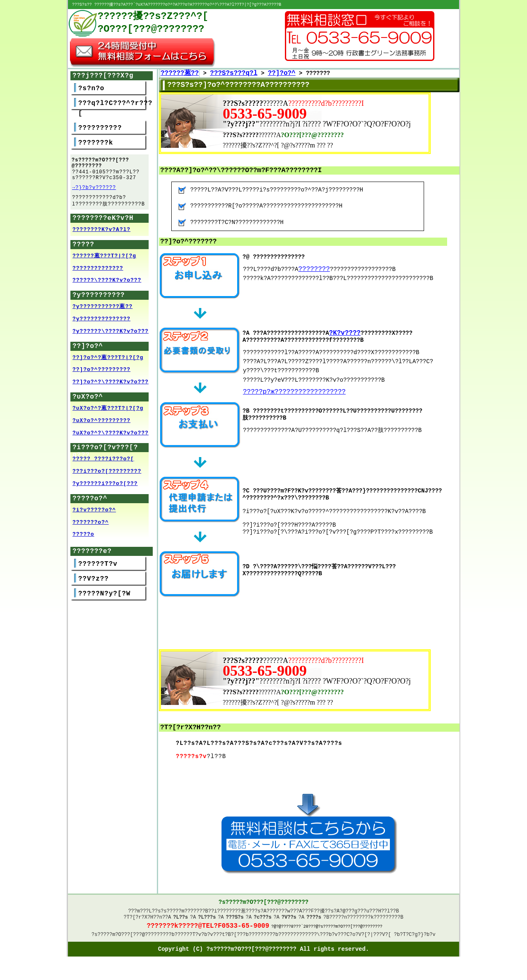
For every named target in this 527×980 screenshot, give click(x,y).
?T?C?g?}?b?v (417, 941)
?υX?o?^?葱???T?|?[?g (108, 414)
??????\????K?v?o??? (107, 286)
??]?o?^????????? (101, 376)
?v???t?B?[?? (225, 941)
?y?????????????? (101, 325)
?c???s (262, 920)
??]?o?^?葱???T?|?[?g (108, 364)
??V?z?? (93, 585)
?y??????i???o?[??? (105, 490)
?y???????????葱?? (103, 313)
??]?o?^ (281, 74)
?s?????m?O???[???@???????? (130, 941)
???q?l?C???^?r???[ (115, 109)
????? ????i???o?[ (103, 465)
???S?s (235, 920)
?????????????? (98, 274)
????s (314, 920)
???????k (96, 143)
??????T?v (98, 570)
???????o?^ (91, 528)
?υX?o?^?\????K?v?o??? (111, 439)
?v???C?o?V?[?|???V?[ (361, 941)
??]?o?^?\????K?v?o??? (111, 388)
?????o (83, 540)
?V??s (289, 920)
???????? (314, 270)
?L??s (181, 920)
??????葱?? (180, 74)
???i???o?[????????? (107, 477)
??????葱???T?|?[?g (104, 262)
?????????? (100, 128)
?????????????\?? (302, 941)
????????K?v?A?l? (101, 236)
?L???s (207, 920)
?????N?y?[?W (104, 600)
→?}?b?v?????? (94, 191)
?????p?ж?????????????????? (294, 393)
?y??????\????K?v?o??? (111, 337)
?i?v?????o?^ (94, 516)
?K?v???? (345, 334)
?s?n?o (91, 89)
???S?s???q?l (234, 74)
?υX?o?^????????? (101, 427)
